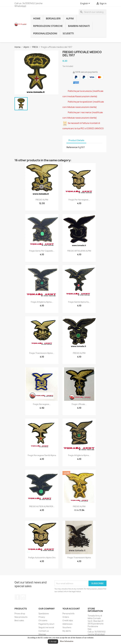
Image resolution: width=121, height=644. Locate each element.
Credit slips (68, 620)
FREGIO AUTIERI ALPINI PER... (42, 506)
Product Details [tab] (76, 140)
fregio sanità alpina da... (79, 302)
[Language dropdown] (86, 4)
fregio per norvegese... (79, 200)
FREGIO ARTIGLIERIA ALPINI (79, 251)
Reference (72, 147)
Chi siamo (43, 620)
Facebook (17, 597)
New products (21, 617)
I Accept (53, 641)
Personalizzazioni (45, 33)
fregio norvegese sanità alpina (42, 455)
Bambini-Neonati (79, 26)
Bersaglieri (53, 18)
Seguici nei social (46, 627)
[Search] (93, 12)
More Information (67, 641)
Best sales (19, 620)
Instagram (23, 597)
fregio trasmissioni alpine (79, 558)
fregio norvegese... (42, 404)
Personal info (68, 613)
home (37, 18)
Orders (66, 617)
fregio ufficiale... (79, 404)
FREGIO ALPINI (42, 200)
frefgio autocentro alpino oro (42, 558)
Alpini (70, 18)
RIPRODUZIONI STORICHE (48, 26)
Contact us (44, 631)
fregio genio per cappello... (42, 251)
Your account (71, 609)
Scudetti (68, 33)
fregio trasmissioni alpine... (42, 353)
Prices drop (20, 613)
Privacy (42, 617)
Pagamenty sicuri (46, 624)
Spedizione (44, 613)
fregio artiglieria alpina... (42, 302)
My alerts (67, 631)
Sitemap (42, 634)
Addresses (67, 624)
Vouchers (67, 627)
